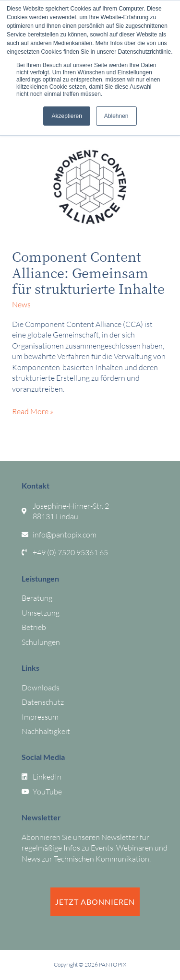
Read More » (33, 411)
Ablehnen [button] (116, 116)
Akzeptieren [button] (66, 116)
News (21, 304)
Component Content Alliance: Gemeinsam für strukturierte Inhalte (88, 272)
